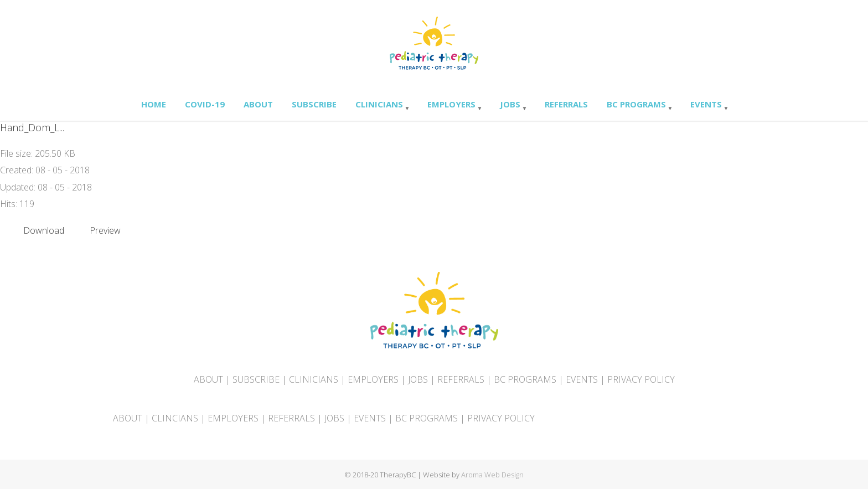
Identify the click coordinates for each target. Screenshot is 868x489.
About (258, 104)
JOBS (418, 379)
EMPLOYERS (373, 379)
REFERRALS (461, 379)
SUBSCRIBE (256, 379)
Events (706, 104)
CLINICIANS (314, 379)
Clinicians (379, 104)
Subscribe (314, 104)
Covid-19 (205, 104)
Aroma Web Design (492, 475)
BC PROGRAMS (525, 379)
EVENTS (582, 379)
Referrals (566, 104)
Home (154, 104)
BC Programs (636, 104)
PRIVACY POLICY (641, 379)
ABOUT (208, 379)
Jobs (510, 104)
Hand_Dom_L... (32, 127)
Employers (451, 104)
